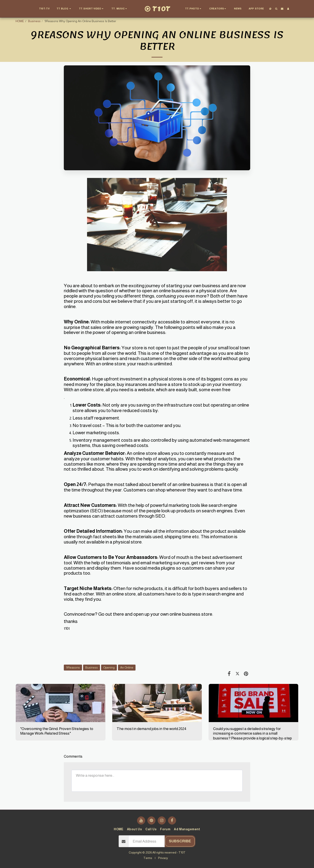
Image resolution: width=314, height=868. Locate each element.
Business (34, 21)
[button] (64, 9)
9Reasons (73, 667)
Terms (148, 858)
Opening (109, 667)
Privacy (163, 858)
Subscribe (180, 841)
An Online (127, 667)
